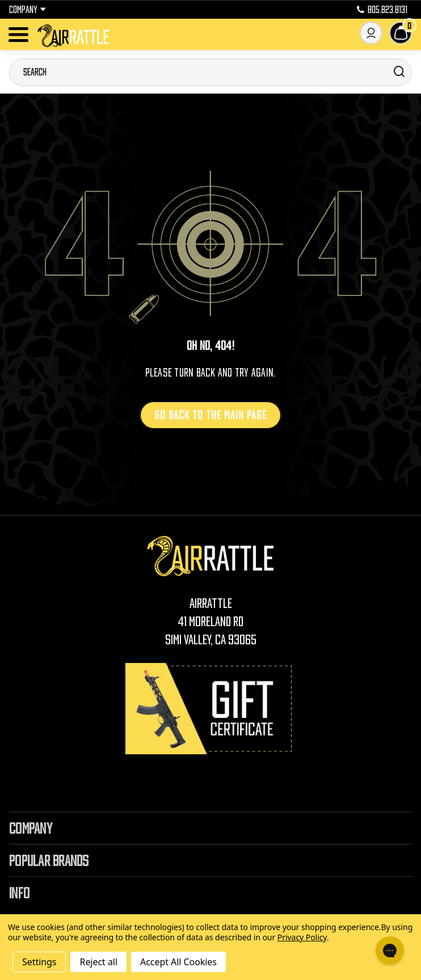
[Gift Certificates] (210, 709)
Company (28, 10)
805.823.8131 (382, 10)
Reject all (98, 962)
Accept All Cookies (178, 962)
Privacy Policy (302, 937)
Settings (39, 962)
